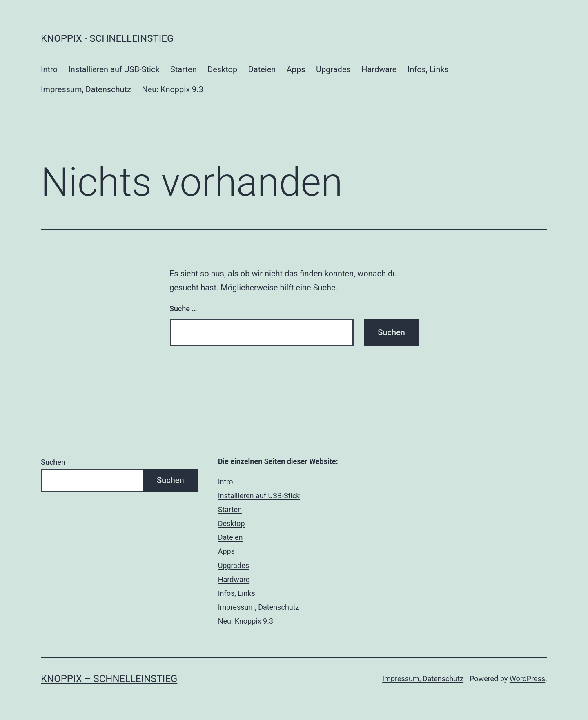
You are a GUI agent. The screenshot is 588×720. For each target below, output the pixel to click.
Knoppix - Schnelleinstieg (107, 38)
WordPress (527, 679)
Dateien (262, 69)
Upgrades (333, 69)
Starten (184, 69)
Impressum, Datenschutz (86, 89)
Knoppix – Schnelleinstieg (109, 679)
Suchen (53, 462)
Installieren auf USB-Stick (114, 69)
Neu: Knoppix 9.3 (172, 89)
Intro (49, 69)
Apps (296, 69)
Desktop (222, 69)
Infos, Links (428, 69)
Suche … (183, 309)
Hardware (379, 69)
